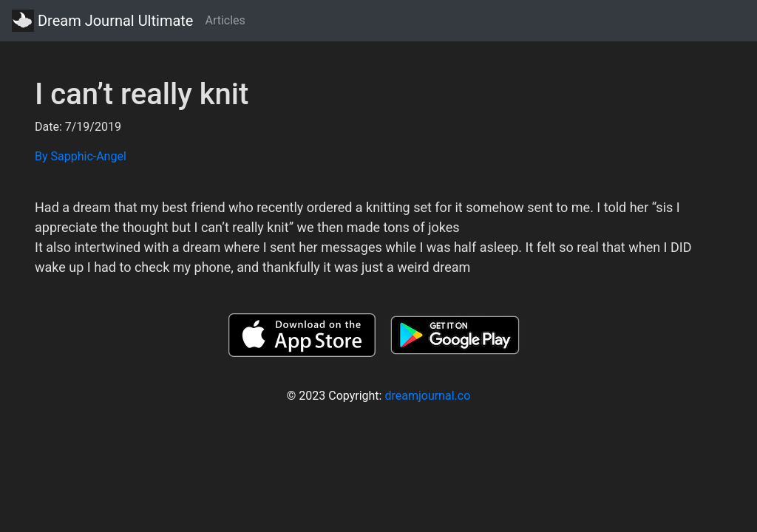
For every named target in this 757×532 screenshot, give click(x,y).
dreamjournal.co (427, 396)
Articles (225, 20)
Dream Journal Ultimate (102, 21)
